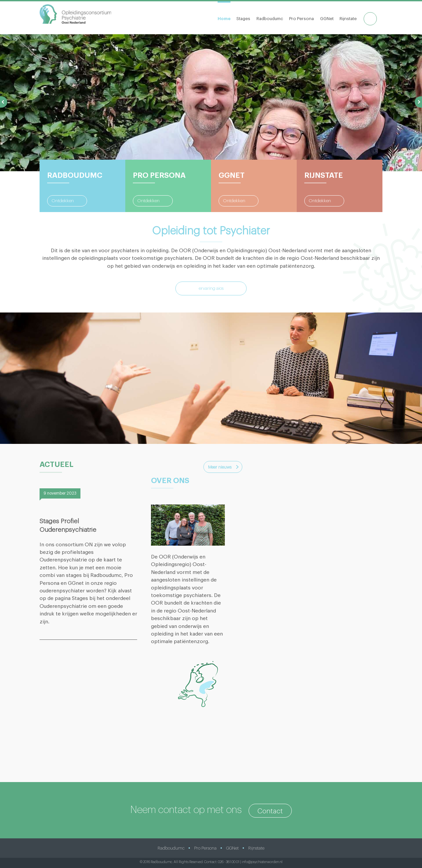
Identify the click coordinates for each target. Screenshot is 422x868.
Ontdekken (63, 201)
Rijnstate (348, 19)
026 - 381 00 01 (229, 862)
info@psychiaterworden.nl (262, 862)
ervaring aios (211, 288)
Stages (243, 19)
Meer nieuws (220, 467)
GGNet (327, 19)
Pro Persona (301, 19)
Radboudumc (270, 19)
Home (224, 19)
